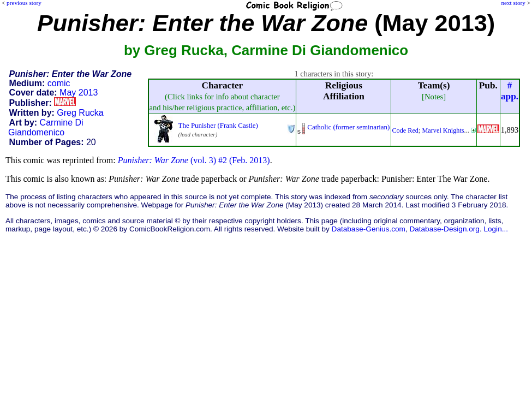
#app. (510, 91)
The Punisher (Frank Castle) (218, 125)
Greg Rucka (80, 113)
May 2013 (79, 93)
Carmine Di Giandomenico (46, 127)
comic (59, 83)
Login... (496, 229)
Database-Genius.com (369, 229)
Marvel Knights (443, 130)
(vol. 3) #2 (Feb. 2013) (194, 160)
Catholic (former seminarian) (348, 127)
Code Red (405, 130)
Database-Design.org (444, 229)
